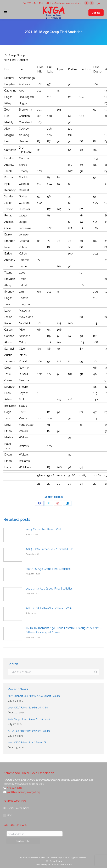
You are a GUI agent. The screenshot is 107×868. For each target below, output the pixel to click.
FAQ (10, 816)
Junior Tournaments (18, 808)
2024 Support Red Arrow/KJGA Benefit (29, 719)
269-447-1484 (35, 3)
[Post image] (13, 535)
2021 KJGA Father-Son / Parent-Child (49, 608)
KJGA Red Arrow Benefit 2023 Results (29, 731)
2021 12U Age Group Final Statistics (48, 569)
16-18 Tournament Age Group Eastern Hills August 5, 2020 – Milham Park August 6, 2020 (64, 630)
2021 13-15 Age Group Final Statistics (49, 589)
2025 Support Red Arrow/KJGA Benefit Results (34, 696)
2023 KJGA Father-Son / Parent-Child (50, 549)
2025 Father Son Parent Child (44, 529)
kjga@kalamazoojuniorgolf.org (66, 3)
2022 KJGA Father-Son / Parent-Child (29, 743)
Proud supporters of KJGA (60, 865)
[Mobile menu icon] (5, 13)
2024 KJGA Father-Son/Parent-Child (28, 708)
